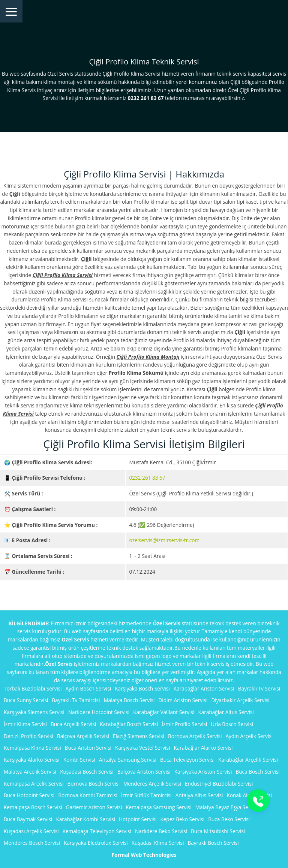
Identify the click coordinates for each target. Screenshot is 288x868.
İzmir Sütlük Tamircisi (146, 795)
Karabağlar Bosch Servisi (129, 724)
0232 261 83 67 (147, 478)
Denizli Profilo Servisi (28, 736)
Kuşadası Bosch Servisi (87, 772)
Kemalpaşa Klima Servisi (32, 748)
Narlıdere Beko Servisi (161, 831)
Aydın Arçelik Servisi (249, 736)
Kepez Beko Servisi (182, 819)
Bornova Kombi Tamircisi (88, 795)
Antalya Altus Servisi (199, 795)
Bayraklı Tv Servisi (259, 688)
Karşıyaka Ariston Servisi (203, 772)
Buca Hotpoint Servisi (29, 795)
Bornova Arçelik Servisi (195, 736)
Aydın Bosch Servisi (88, 688)
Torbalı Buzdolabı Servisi (33, 688)
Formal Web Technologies (144, 855)
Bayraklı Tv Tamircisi (76, 700)
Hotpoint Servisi (138, 819)
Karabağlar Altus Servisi (226, 712)
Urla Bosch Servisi (232, 724)
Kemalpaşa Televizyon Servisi (97, 831)
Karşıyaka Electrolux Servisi (96, 843)
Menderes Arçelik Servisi (152, 784)
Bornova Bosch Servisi (94, 784)
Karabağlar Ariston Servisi (204, 688)
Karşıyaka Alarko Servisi (32, 760)
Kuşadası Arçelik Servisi (31, 831)
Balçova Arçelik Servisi (83, 736)
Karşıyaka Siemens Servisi (34, 712)
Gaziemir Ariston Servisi (94, 807)
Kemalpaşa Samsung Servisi (158, 807)
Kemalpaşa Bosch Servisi (33, 807)
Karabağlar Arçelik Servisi (248, 760)
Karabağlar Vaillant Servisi (164, 712)
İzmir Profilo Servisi (184, 724)
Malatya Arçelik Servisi (30, 772)
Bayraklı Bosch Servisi (213, 843)
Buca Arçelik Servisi (73, 724)
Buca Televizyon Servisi (187, 760)
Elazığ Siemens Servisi (139, 736)
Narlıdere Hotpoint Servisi (99, 712)
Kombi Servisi (79, 760)
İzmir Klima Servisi (25, 724)
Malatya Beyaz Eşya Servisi (227, 807)
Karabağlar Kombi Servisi (85, 819)
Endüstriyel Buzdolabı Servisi (219, 784)
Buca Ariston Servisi (88, 748)
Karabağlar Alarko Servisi (203, 748)
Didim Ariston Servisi (183, 700)
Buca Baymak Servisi (28, 819)
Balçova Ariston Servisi (144, 772)
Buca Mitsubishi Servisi (218, 831)
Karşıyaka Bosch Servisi (142, 688)
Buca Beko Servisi (229, 819)
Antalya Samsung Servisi (128, 760)
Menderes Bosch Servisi (32, 843)
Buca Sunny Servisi (26, 700)
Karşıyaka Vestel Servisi (142, 748)
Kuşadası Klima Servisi (158, 843)
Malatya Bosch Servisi (129, 700)
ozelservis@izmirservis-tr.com (165, 540)
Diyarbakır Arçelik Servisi (240, 700)
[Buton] (258, 801)
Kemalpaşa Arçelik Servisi (34, 784)
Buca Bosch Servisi (257, 772)
